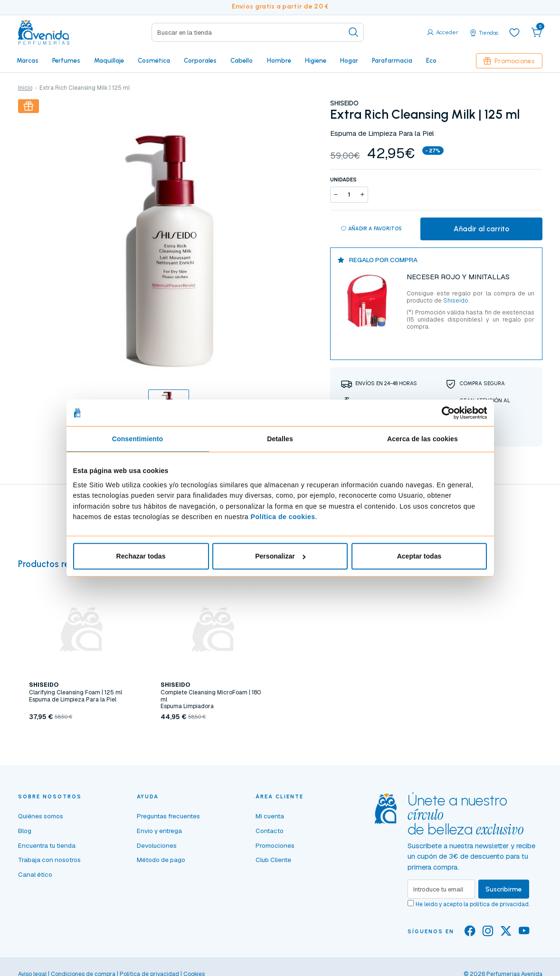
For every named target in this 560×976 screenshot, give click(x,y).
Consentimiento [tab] (138, 439)
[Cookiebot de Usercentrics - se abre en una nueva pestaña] (445, 413)
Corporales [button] (200, 60)
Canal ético (35, 874)
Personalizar (280, 556)
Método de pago (161, 860)
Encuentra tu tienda (47, 845)
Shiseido (455, 300)
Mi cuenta (270, 816)
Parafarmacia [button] (392, 60)
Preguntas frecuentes (168, 816)
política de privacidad (499, 904)
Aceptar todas (419, 556)
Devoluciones (157, 845)
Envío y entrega (159, 831)
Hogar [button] (349, 60)
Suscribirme (504, 889)
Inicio (25, 88)
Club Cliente (273, 860)
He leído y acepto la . (473, 904)
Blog (25, 831)
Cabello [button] (242, 60)
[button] (537, 32)
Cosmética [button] (154, 60)
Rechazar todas (141, 556)
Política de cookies (283, 517)
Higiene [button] (316, 60)
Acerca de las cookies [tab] (422, 439)
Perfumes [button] (66, 60)
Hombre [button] (279, 60)
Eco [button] (431, 60)
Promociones (509, 61)
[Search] (258, 32)
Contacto (270, 831)
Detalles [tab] (280, 439)
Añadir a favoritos (372, 229)
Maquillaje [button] (109, 60)
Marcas (28, 60)
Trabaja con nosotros (49, 860)
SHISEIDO (344, 103)
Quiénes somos (41, 816)
